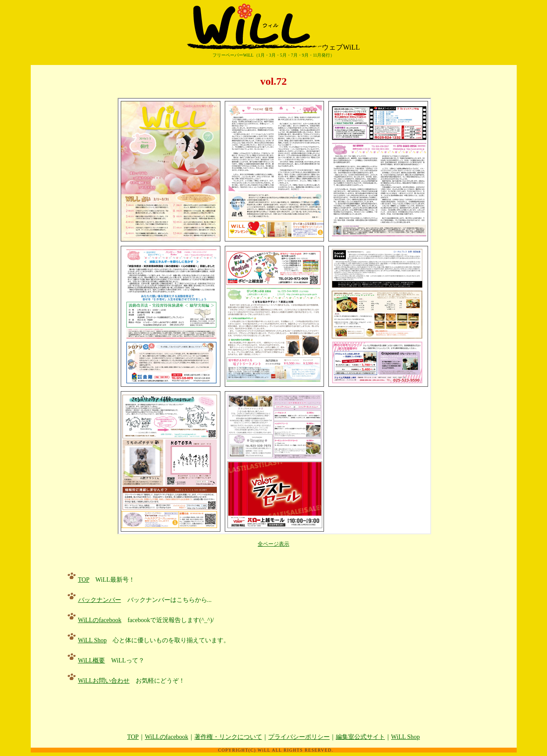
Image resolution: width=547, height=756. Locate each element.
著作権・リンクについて (228, 737)
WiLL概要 (92, 661)
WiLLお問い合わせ (104, 681)
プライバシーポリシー (299, 737)
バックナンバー (100, 600)
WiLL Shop (92, 640)
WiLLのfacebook (100, 620)
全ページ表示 (273, 544)
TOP (84, 580)
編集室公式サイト (360, 737)
